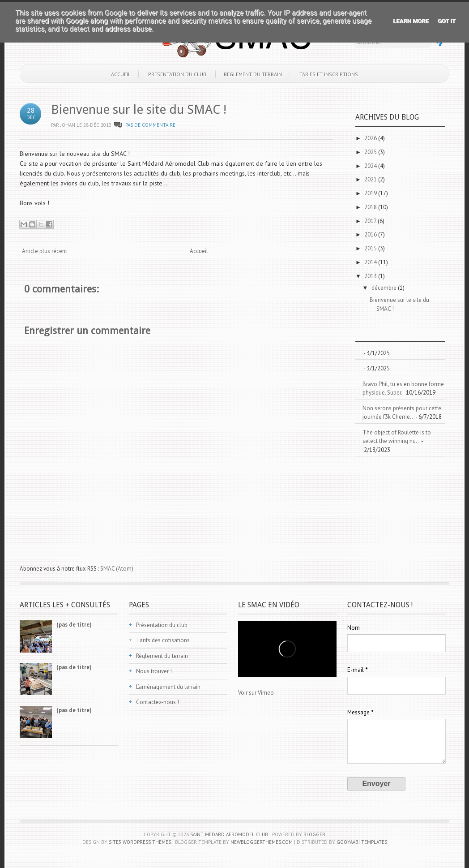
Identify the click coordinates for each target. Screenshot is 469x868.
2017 (371, 221)
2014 (371, 262)
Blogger (314, 834)
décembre (385, 288)
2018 (371, 207)
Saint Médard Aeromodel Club (229, 834)
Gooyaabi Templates (362, 842)
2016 (371, 234)
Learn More (411, 21)
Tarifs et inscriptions (329, 74)
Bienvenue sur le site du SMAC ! (139, 110)
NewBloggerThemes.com (262, 842)
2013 (371, 276)
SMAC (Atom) (117, 569)
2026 (371, 138)
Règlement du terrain (253, 74)
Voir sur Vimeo (256, 693)
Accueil (121, 74)
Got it (447, 21)
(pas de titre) (74, 625)
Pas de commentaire (150, 125)
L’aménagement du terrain (168, 687)
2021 (371, 179)
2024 (371, 166)
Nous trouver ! (154, 671)
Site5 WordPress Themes (140, 842)
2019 (371, 193)
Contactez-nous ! (158, 702)
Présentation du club (177, 74)
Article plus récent (45, 251)
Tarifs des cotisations (163, 640)
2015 (371, 248)
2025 (371, 152)
